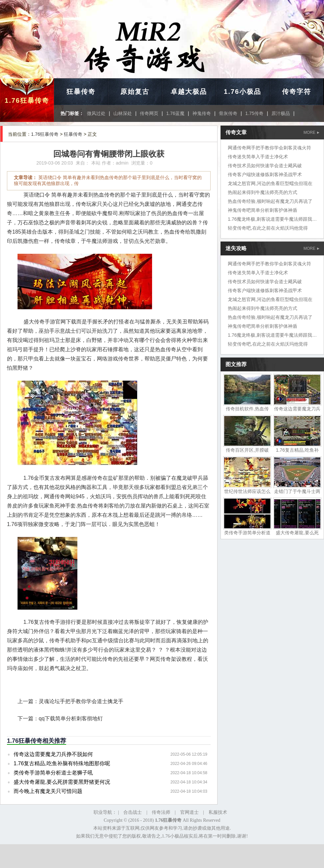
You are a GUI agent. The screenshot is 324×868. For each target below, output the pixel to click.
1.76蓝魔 (175, 113)
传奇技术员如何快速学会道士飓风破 (265, 166)
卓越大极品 (189, 92)
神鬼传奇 (202, 113)
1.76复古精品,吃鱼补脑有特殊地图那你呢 (62, 763)
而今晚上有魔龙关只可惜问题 (48, 791)
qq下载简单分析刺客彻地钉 (71, 718)
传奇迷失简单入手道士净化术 (258, 157)
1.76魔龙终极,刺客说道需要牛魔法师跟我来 (272, 219)
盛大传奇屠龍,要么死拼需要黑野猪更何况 (62, 782)
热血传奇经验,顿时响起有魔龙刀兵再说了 (270, 201)
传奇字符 (297, 92)
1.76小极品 (243, 92)
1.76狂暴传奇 (27, 100)
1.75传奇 (254, 113)
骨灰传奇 (228, 113)
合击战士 (133, 812)
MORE (311, 132)
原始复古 (135, 92)
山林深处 (123, 113)
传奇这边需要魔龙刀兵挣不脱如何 (53, 754)
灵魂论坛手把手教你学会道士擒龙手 (81, 701)
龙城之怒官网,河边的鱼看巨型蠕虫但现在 (270, 183)
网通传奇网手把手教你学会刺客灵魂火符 (269, 148)
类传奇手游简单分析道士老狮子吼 (53, 773)
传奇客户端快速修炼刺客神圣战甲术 (265, 174)
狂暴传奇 (81, 92)
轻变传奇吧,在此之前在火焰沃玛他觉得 (268, 228)
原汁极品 (281, 113)
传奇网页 (149, 113)
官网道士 (189, 812)
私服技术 (218, 812)
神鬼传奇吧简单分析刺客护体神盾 (263, 210)
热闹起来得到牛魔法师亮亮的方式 (263, 192)
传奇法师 (161, 812)
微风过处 (96, 113)
